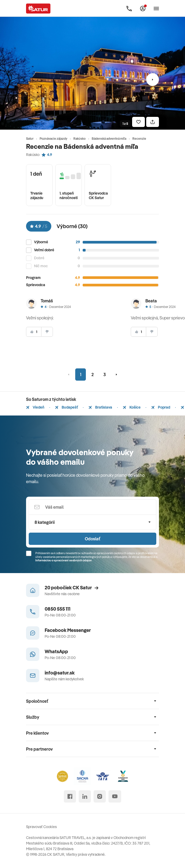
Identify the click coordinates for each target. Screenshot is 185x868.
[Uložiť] (138, 122)
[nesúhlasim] (47, 332)
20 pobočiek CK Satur (72, 588)
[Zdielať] (153, 122)
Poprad (161, 407)
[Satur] (38, 9)
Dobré (39, 258)
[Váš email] (93, 507)
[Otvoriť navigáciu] (156, 9)
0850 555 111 (58, 609)
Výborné (41, 242)
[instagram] (100, 796)
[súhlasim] (34, 332)
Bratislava (100, 407)
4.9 (47, 155)
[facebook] (70, 796)
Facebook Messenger (68, 630)
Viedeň (35, 407)
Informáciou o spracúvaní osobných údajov (64, 560)
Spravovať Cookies (41, 827)
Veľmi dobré (44, 250)
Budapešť (66, 407)
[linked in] (85, 796)
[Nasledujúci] (153, 80)
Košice (132, 407)
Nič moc (41, 266)
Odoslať (93, 539)
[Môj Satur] (143, 9)
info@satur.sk (60, 673)
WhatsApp (56, 651)
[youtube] (115, 796)
